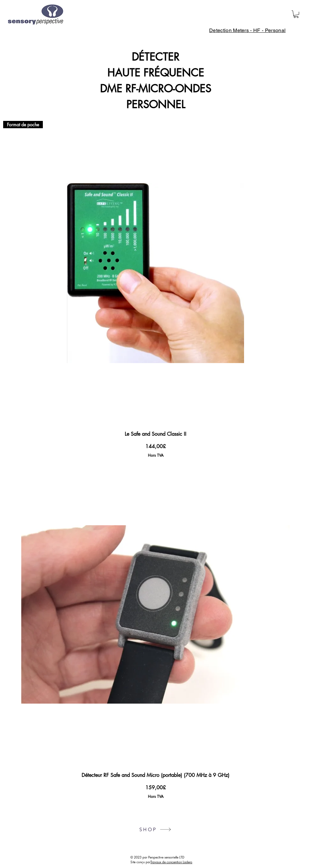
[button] (296, 14)
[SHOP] (155, 830)
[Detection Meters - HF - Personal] (247, 30)
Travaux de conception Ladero (171, 862)
